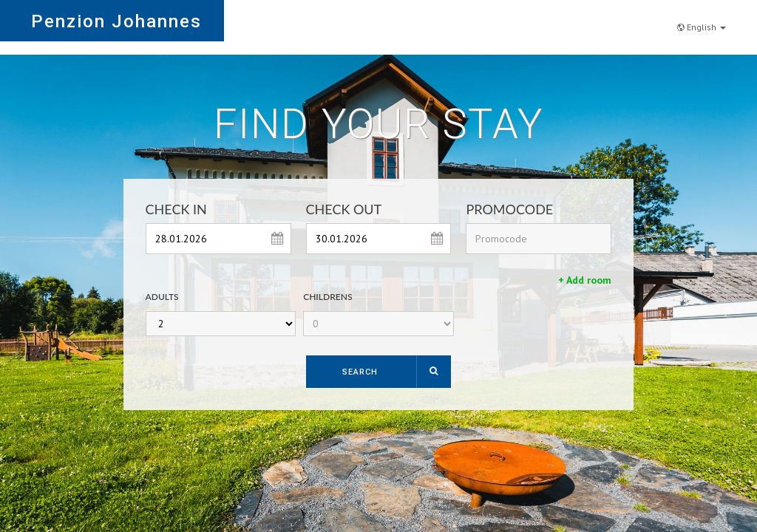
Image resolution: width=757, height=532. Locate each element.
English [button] (702, 20)
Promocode (509, 209)
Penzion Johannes (116, 21)
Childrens (327, 297)
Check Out (344, 209)
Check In (176, 209)
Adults (162, 297)
